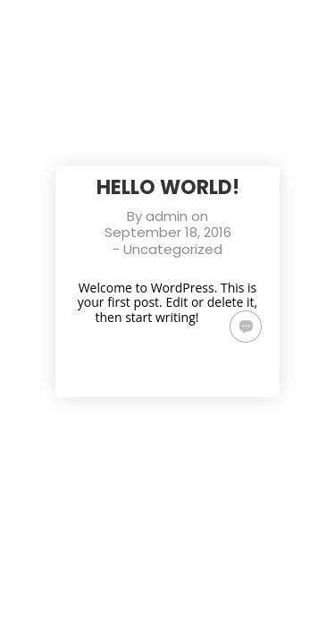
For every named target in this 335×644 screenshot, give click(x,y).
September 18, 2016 (168, 232)
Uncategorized (173, 249)
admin (167, 216)
